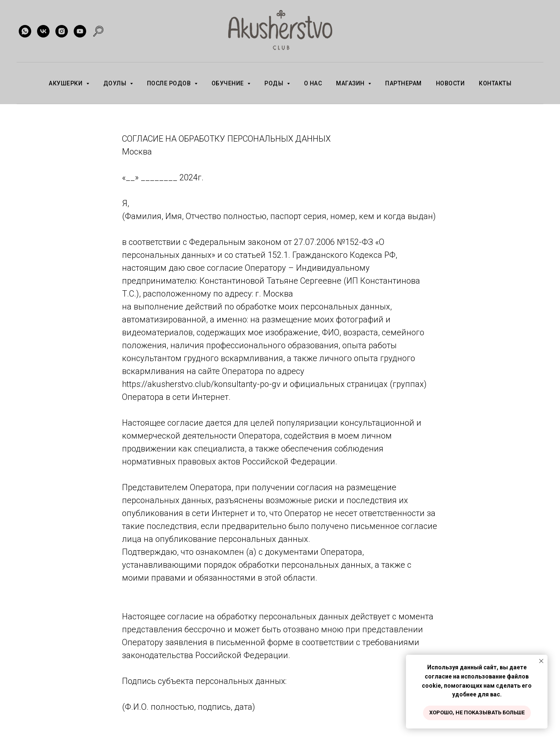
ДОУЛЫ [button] (116, 83)
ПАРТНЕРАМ (403, 83)
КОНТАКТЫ (495, 83)
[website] (98, 31)
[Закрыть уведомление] (541, 661)
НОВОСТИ (450, 83)
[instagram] (62, 31)
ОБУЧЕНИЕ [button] (229, 83)
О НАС (313, 83)
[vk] (43, 31)
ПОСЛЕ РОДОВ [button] (170, 83)
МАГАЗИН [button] (351, 83)
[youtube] (80, 31)
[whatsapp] (25, 31)
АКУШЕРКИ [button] (66, 83)
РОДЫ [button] (275, 83)
